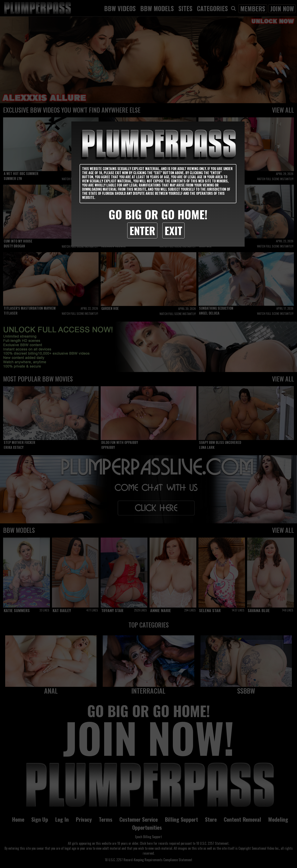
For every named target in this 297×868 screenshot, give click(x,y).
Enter (142, 230)
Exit (173, 230)
